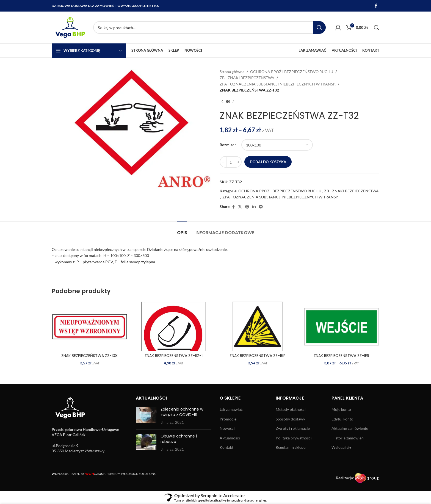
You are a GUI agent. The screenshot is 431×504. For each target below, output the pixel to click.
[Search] (209, 27)
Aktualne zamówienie (350, 428)
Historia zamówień (348, 438)
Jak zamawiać (231, 409)
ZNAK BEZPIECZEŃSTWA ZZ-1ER (341, 356)
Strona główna (232, 72)
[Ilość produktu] (231, 162)
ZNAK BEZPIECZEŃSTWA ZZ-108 (89, 356)
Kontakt (226, 447)
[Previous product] (222, 102)
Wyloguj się (341, 447)
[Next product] (233, 102)
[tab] (182, 230)
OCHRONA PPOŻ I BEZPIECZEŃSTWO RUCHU (292, 72)
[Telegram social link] (261, 207)
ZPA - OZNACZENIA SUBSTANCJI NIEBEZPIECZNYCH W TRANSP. (278, 84)
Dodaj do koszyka (268, 162)
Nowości (227, 428)
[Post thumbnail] (146, 416)
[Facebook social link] (376, 6)
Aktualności (230, 438)
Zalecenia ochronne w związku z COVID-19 (182, 412)
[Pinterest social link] (247, 207)
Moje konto (341, 409)
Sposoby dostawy (290, 419)
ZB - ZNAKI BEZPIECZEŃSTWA (247, 78)
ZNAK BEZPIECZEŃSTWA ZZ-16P (258, 356)
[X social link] (240, 207)
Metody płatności (291, 409)
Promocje (228, 419)
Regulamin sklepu (291, 447)
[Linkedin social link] (254, 207)
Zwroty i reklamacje (293, 428)
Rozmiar (227, 145)
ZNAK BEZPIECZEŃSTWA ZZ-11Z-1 (174, 356)
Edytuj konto (342, 419)
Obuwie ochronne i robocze (179, 439)
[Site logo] (70, 27)
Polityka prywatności (294, 438)
